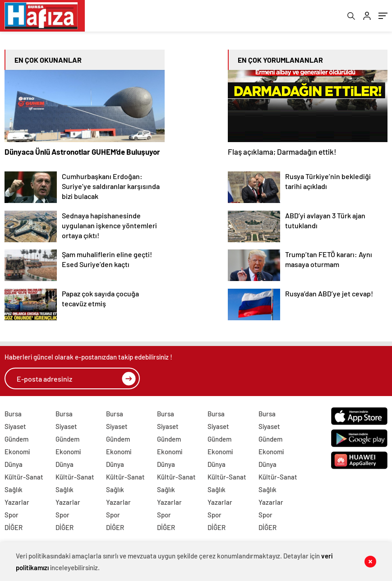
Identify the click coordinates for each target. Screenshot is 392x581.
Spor (12, 515)
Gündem (16, 439)
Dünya (14, 464)
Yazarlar (17, 502)
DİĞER (14, 527)
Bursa (13, 414)
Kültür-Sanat (24, 477)
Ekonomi (17, 452)
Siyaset (15, 426)
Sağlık (14, 489)
